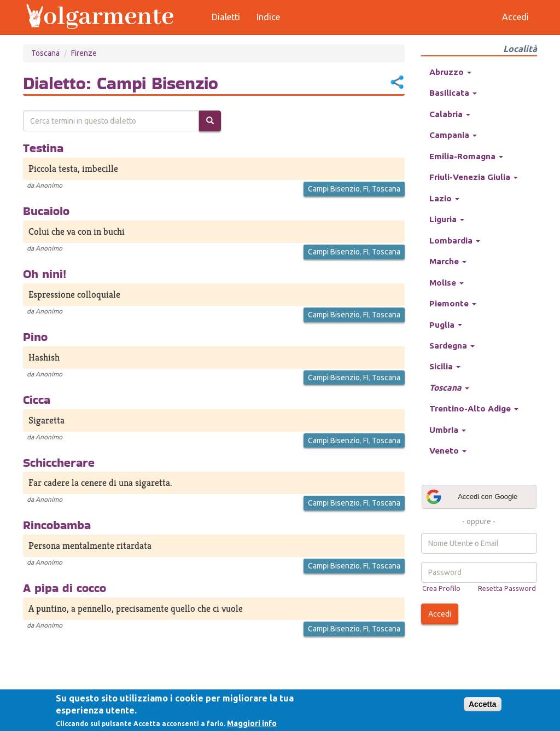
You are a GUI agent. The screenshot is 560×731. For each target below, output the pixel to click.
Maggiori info (252, 723)
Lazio (444, 198)
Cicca (37, 399)
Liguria (447, 219)
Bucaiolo (46, 211)
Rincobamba (57, 525)
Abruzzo (450, 72)
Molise (447, 283)
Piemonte (453, 303)
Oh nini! (45, 274)
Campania (453, 135)
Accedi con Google (471, 497)
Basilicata (453, 93)
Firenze (84, 53)
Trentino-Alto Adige (474, 408)
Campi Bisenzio (334, 189)
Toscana (45, 53)
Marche (448, 261)
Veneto (448, 451)
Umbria (448, 430)
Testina (43, 148)
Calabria (450, 114)
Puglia (446, 325)
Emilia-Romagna (466, 156)
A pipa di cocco (65, 588)
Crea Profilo (441, 588)
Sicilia (445, 366)
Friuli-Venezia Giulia (474, 177)
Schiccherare (59, 462)
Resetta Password (507, 588)
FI (366, 189)
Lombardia (455, 240)
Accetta (483, 704)
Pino (35, 337)
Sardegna (452, 346)
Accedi (440, 614)
